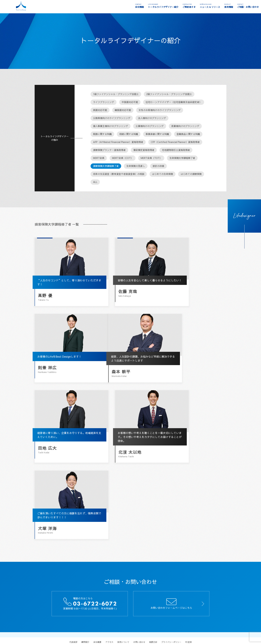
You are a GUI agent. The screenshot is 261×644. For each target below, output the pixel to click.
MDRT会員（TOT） (151, 159)
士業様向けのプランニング (150, 127)
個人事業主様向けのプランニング (111, 127)
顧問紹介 (85, 566)
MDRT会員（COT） (123, 159)
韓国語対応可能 (123, 111)
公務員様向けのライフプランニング (112, 119)
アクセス (109, 566)
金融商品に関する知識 (188, 135)
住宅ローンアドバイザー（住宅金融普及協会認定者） (174, 103)
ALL (95, 183)
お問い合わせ (139, 566)
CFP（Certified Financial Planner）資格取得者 (175, 143)
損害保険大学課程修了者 (106, 167)
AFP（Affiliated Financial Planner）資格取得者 (118, 143)
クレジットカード (125, 607)
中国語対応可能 (130, 103)
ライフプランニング (104, 103)
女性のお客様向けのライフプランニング (160, 111)
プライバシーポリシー (171, 566)
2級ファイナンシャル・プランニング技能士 (169, 95)
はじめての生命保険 (162, 175)
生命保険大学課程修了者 (182, 159)
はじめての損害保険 (191, 175)
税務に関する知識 (102, 135)
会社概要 (97, 566)
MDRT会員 (99, 159)
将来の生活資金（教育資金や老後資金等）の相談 (119, 175)
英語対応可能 (100, 111)
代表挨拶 (73, 566)
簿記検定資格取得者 (144, 151)
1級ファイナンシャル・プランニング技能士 (116, 95)
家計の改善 (158, 167)
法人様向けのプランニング (152, 119)
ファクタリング (142, 607)
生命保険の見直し (136, 167)
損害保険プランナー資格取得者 (109, 151)
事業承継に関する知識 (157, 135)
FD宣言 (189, 566)
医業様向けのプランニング (185, 127)
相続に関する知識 (129, 135)
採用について (123, 566)
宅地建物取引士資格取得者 (176, 151)
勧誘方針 (153, 566)
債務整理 (154, 607)
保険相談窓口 (109, 607)
